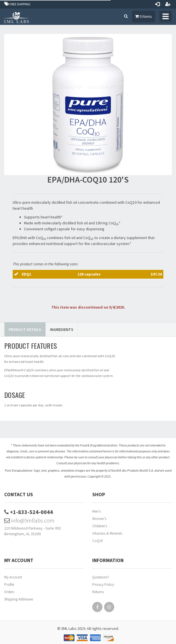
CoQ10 (97, 541)
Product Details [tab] (25, 329)
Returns (98, 592)
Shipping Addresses (19, 599)
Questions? (101, 577)
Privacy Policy (103, 585)
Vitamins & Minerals (107, 533)
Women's (99, 519)
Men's (96, 511)
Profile (9, 585)
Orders (9, 592)
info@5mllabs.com (29, 520)
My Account (13, 577)
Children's (100, 526)
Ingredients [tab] (62, 329)
